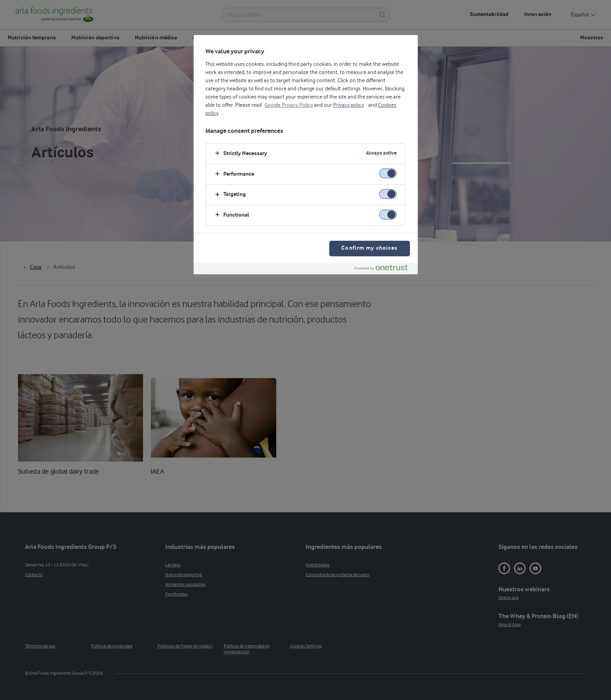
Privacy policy (349, 105)
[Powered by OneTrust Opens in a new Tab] (384, 269)
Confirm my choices (369, 248)
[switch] (388, 174)
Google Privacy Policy (289, 105)
